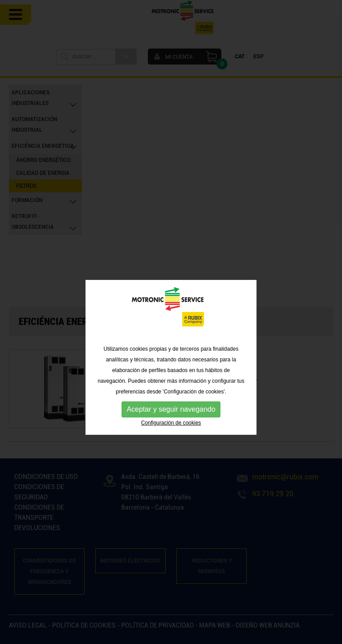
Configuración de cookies (171, 437)
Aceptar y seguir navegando (171, 423)
